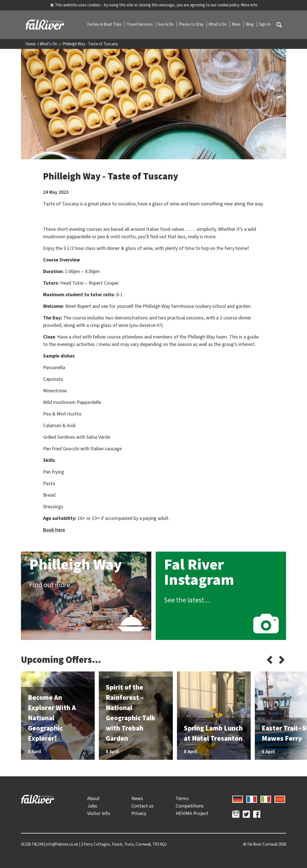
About (93, 798)
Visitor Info (99, 813)
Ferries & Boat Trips (105, 24)
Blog (250, 24)
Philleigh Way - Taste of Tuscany (90, 44)
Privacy (139, 813)
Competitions (190, 806)
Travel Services (140, 24)
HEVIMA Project (192, 813)
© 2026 (265, 844)
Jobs (92, 806)
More (236, 24)
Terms (182, 798)
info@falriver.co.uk (62, 844)
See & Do (166, 24)
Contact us (143, 806)
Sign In (265, 24)
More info (249, 5)
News (137, 798)
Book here (54, 530)
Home (33, 44)
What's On (218, 24)
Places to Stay (192, 24)
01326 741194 (32, 844)
